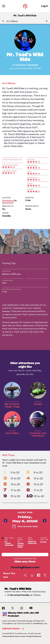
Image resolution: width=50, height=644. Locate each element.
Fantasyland (8, 201)
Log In (44, 6)
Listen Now (14, 629)
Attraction (20, 65)
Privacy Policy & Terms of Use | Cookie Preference (22, 636)
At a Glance (12, 21)
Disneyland (33, 65)
